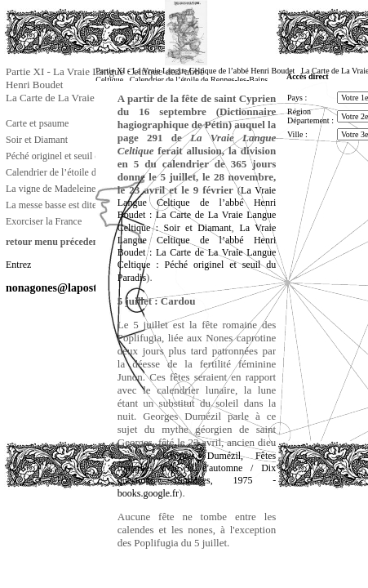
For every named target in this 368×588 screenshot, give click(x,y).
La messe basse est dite (51, 205)
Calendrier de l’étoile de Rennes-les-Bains (89, 172)
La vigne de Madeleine (51, 189)
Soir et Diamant (37, 140)
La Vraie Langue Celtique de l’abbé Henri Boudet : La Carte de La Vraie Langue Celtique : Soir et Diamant (197, 209)
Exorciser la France (44, 221)
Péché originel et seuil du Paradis (71, 156)
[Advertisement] (86, 526)
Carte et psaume (37, 123)
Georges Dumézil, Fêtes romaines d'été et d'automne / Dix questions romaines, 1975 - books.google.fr (197, 474)
